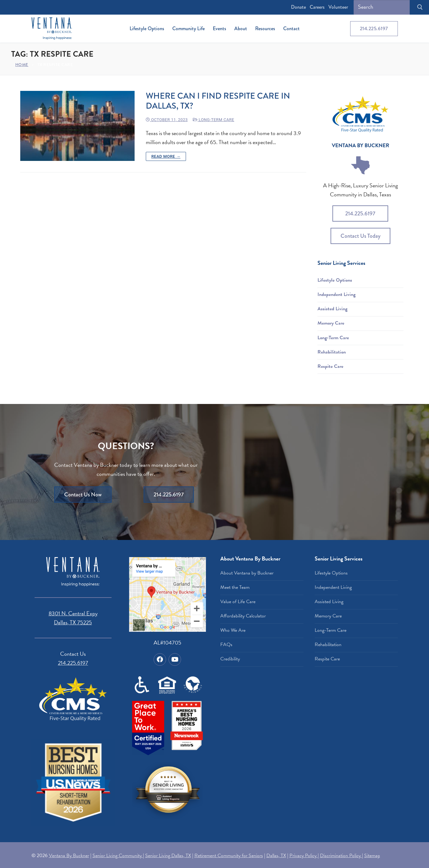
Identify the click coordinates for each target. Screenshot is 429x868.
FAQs (226, 645)
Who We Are (233, 630)
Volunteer (338, 7)
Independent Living (336, 294)
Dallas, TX (276, 856)
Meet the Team (235, 587)
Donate (298, 7)
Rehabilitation (332, 352)
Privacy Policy (304, 856)
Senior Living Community (118, 856)
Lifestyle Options (335, 280)
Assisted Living (332, 309)
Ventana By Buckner (69, 856)
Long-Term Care (214, 120)
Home (22, 65)
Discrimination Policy (341, 856)
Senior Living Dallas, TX (168, 856)
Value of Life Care (238, 602)
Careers (317, 7)
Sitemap (372, 856)
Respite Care (330, 366)
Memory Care (331, 323)
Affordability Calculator (243, 616)
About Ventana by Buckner (247, 573)
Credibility (230, 659)
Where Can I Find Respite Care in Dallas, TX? (218, 101)
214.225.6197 (374, 28)
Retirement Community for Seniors (229, 856)
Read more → (166, 156)
